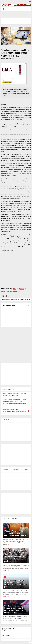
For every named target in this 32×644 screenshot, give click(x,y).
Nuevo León (13, 47)
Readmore (10, 545)
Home (2, 47)
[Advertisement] (16, 270)
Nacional (7, 47)
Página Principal (6, 635)
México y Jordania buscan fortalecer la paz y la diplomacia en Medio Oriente (15, 533)
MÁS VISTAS (6, 420)
